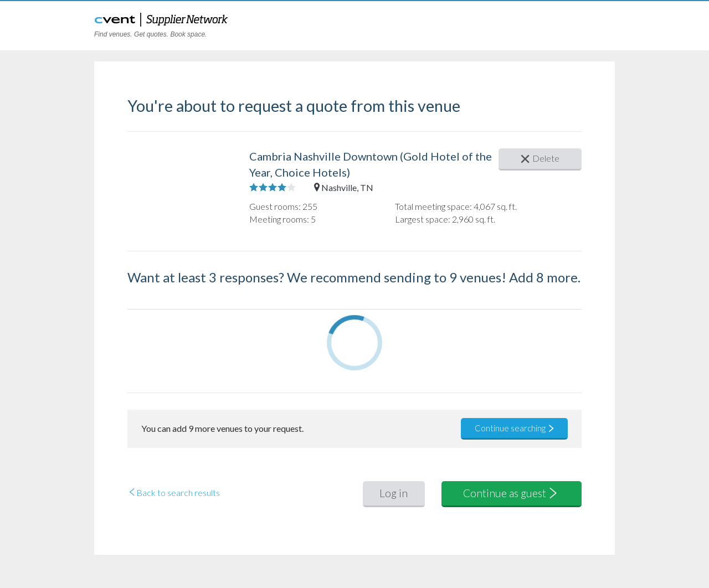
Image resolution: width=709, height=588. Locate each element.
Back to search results (174, 492)
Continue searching (515, 428)
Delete (540, 158)
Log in (394, 493)
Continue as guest (511, 493)
